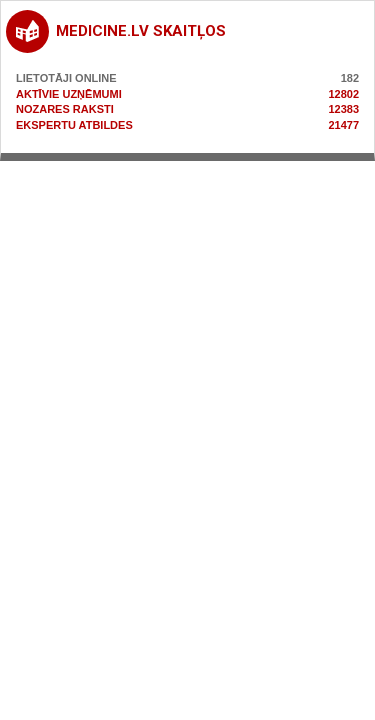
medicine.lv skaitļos (141, 31)
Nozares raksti (65, 109)
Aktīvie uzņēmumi (69, 94)
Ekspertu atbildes (74, 125)
